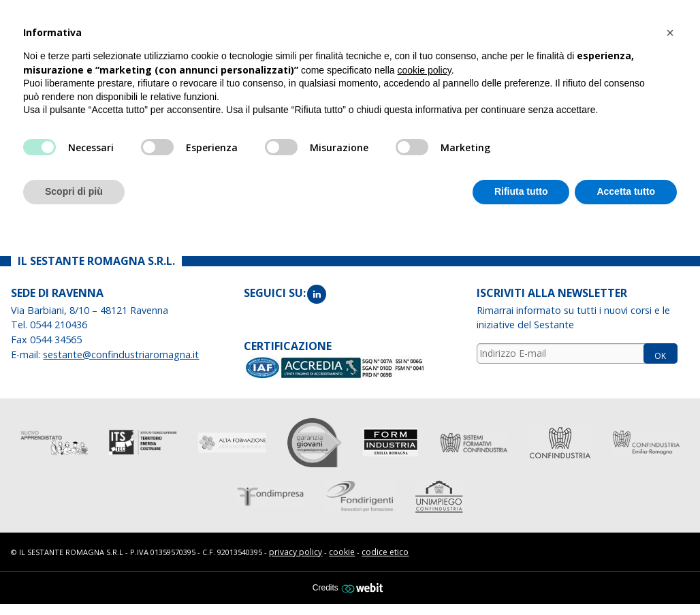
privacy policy (296, 551)
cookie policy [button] (425, 70)
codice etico (385, 551)
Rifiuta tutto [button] (521, 191)
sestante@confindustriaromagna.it (121, 353)
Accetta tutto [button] (626, 191)
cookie (342, 551)
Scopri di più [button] (74, 191)
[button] (670, 33)
